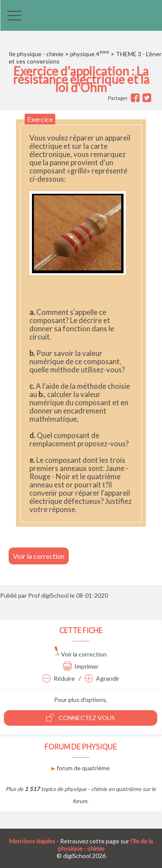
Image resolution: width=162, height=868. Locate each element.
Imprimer (81, 666)
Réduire (59, 678)
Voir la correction (39, 556)
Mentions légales (32, 841)
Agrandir (102, 678)
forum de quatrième (81, 768)
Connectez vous (81, 717)
